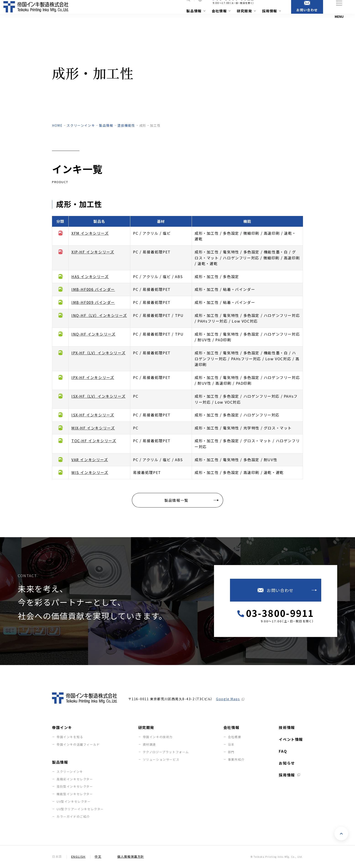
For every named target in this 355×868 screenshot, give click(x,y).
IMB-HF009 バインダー (93, 302)
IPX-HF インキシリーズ (93, 377)
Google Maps (228, 699)
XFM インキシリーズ (90, 233)
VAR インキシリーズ (90, 460)
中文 (98, 857)
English (78, 857)
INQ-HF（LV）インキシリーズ (99, 315)
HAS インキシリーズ (90, 276)
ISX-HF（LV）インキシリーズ (98, 396)
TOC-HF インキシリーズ (94, 441)
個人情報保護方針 (131, 857)
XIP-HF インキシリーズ (93, 252)
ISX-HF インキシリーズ (93, 415)
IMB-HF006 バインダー (93, 289)
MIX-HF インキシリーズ (93, 428)
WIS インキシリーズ (90, 472)
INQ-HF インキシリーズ (93, 334)
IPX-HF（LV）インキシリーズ (98, 353)
